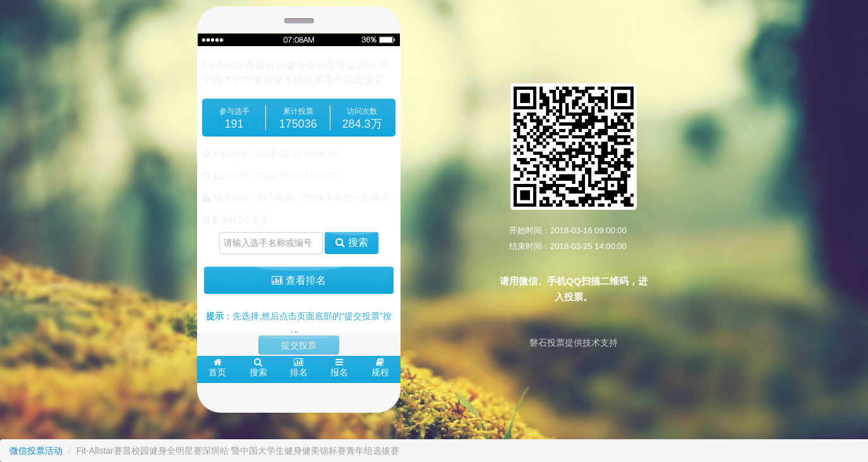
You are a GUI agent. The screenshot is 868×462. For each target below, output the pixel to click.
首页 (217, 368)
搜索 (352, 242)
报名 (339, 368)
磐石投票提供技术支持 (574, 343)
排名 (299, 368)
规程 (380, 368)
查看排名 (298, 280)
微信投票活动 (36, 451)
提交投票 (299, 345)
